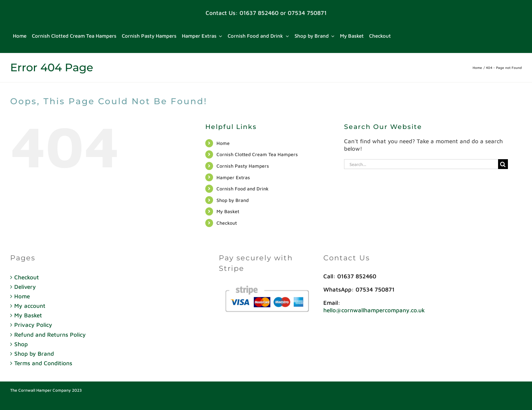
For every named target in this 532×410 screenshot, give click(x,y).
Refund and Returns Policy (50, 335)
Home (223, 143)
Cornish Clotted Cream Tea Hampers (257, 154)
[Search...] (421, 164)
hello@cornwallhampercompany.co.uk (374, 310)
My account (30, 306)
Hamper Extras (233, 177)
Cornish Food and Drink (243, 189)
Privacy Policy (33, 325)
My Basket (228, 211)
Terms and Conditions (43, 363)
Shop (21, 344)
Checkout (227, 223)
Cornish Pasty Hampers (243, 166)
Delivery (25, 287)
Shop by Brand (233, 200)
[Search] (503, 164)
